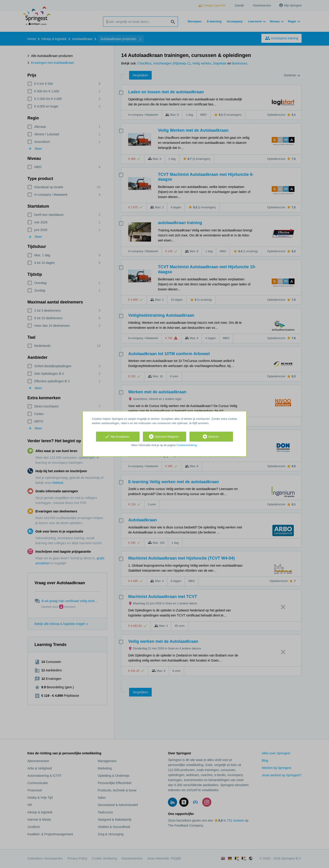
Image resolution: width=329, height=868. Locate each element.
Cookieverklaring (187, 445)
